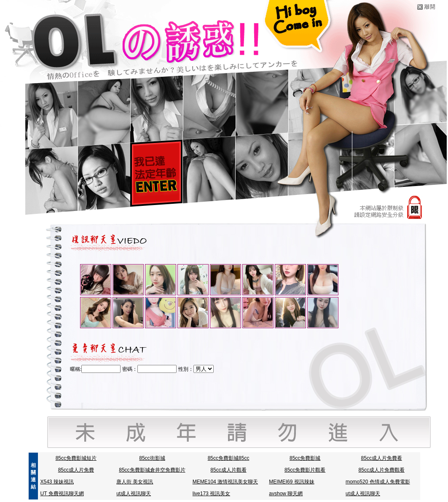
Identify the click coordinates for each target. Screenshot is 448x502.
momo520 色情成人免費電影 (378, 482)
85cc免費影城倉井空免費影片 (152, 470)
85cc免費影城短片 (76, 458)
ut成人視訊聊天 (134, 494)
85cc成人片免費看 (382, 458)
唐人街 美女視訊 (135, 482)
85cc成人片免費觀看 (382, 470)
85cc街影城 (152, 458)
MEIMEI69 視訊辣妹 (291, 482)
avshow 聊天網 (286, 494)
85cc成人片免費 (76, 470)
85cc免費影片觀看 (305, 470)
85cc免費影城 (305, 458)
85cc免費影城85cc (229, 458)
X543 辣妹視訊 (57, 482)
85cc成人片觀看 (228, 470)
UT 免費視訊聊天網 (62, 494)
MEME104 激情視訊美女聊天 (225, 482)
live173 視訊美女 (211, 494)
